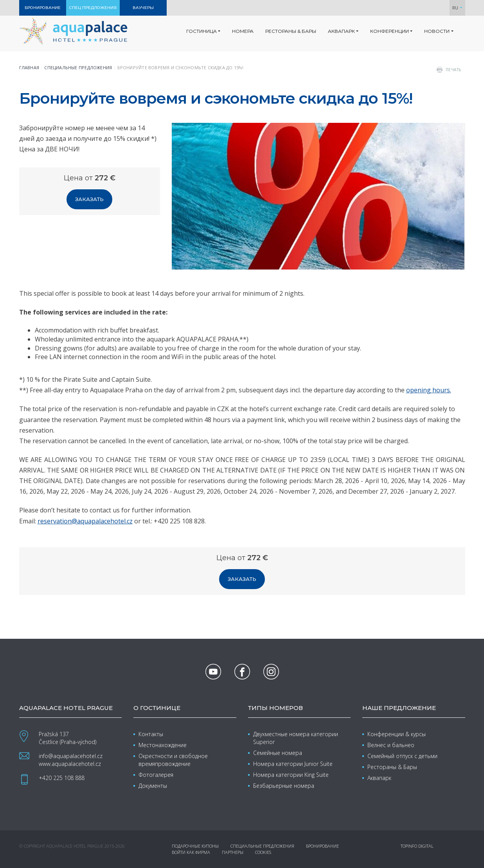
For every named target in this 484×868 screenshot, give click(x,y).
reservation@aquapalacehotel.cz (85, 521)
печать (453, 70)
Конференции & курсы (397, 734)
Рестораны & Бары (392, 767)
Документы (153, 786)
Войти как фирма (191, 852)
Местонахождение (163, 745)
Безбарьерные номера (284, 786)
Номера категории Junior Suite (293, 764)
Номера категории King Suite (291, 775)
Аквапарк (379, 778)
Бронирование (322, 846)
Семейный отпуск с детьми (402, 756)
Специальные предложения (78, 67)
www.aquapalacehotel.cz (70, 764)
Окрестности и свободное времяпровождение (173, 760)
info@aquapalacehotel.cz (71, 756)
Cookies (263, 852)
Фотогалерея (156, 775)
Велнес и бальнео (391, 745)
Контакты (151, 734)
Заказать (89, 199)
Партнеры (233, 852)
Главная (29, 67)
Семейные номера (278, 753)
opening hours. (429, 390)
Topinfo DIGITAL (417, 846)
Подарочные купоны (195, 846)
